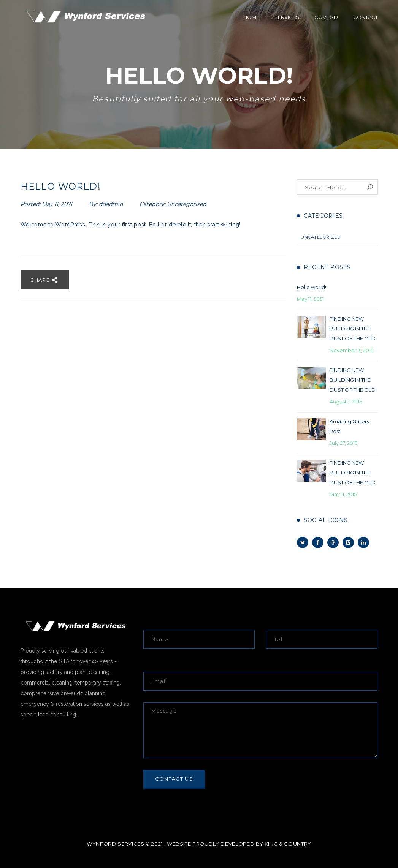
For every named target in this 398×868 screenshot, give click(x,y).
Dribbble (333, 542)
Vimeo (348, 542)
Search (370, 187)
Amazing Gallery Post (350, 426)
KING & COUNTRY (288, 844)
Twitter (303, 542)
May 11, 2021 (58, 204)
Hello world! (312, 287)
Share (45, 280)
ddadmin (111, 204)
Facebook (318, 542)
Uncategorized (186, 204)
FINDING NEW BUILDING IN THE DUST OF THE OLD (353, 329)
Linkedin (363, 542)
